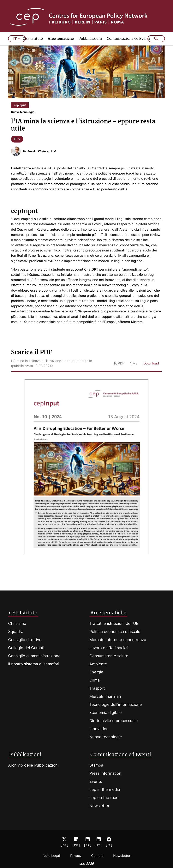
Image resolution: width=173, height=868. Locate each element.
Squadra (16, 632)
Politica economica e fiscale (115, 632)
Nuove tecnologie (106, 737)
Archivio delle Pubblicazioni (33, 765)
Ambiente (98, 664)
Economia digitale (106, 713)
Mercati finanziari (105, 696)
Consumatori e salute (109, 656)
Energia (96, 672)
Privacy (76, 856)
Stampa (96, 765)
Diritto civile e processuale (114, 721)
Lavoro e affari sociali (109, 648)
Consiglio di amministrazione (34, 656)
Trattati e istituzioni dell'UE (114, 623)
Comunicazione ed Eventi (128, 44)
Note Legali (52, 856)
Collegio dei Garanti (26, 648)
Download (151, 369)
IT (17, 144)
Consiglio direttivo (25, 640)
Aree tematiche (61, 44)
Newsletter (99, 806)
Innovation (99, 729)
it (17, 44)
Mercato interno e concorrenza (118, 640)
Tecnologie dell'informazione (116, 704)
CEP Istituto (33, 44)
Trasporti (98, 688)
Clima (95, 680)
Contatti (97, 856)
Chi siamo (17, 623)
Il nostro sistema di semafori (34, 664)
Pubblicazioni (90, 44)
